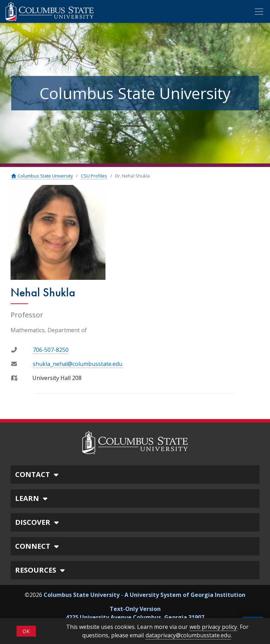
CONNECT (38, 546)
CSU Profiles (94, 176)
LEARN (32, 498)
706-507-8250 (51, 350)
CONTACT (38, 474)
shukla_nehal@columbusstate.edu (78, 364)
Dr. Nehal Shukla (132, 176)
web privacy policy (213, 627)
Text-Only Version (135, 609)
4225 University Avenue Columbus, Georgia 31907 (135, 617)
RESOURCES (41, 570)
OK (26, 631)
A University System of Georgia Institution (185, 595)
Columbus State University (42, 176)
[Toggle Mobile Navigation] (259, 12)
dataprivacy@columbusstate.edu (188, 635)
